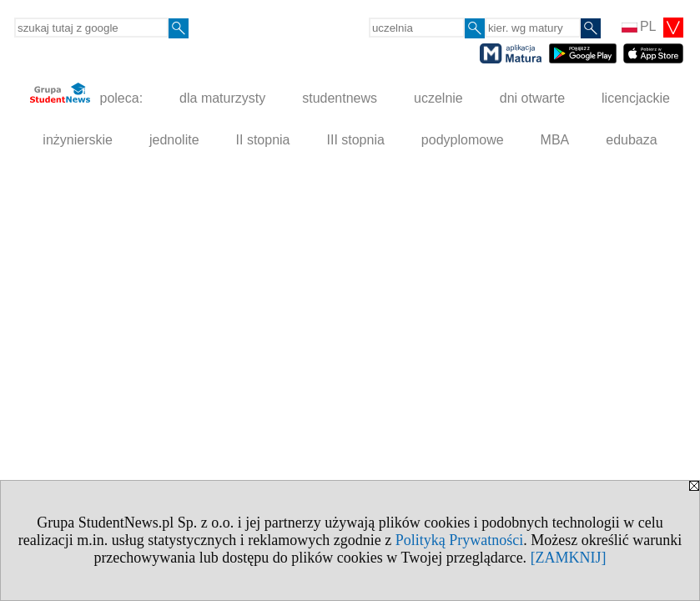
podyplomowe (463, 140)
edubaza (631, 140)
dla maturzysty (222, 98)
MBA (555, 140)
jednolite (174, 140)
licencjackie (636, 98)
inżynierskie (78, 140)
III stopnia (355, 140)
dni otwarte (532, 98)
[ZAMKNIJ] (569, 558)
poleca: (86, 94)
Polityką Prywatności (460, 540)
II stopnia (263, 140)
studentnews (340, 98)
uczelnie (438, 98)
